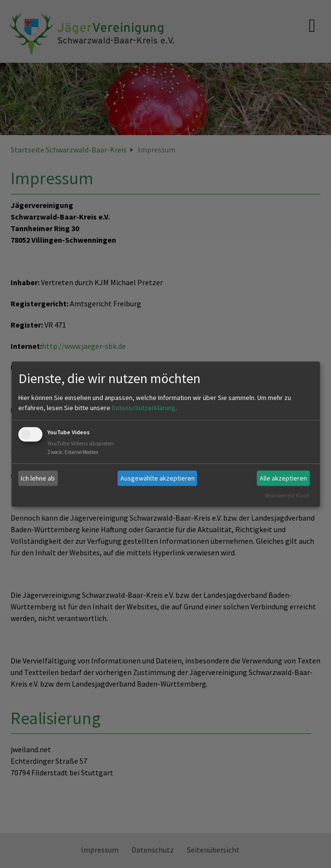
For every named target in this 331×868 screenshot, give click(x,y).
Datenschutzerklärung (144, 408)
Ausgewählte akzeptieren (158, 478)
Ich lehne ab (38, 478)
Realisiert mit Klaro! (287, 496)
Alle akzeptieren (283, 478)
